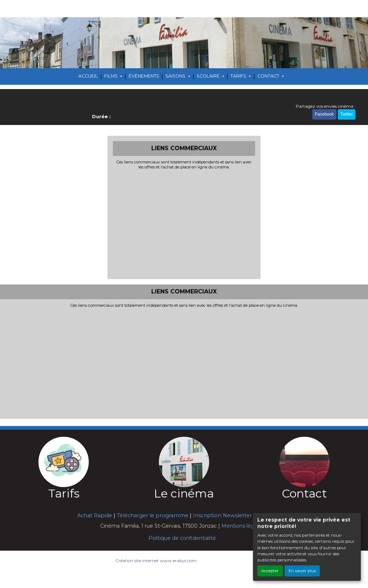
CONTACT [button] (269, 76)
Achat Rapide (95, 515)
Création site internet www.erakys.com (156, 561)
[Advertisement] (184, 223)
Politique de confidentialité (182, 538)
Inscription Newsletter (222, 515)
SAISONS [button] (176, 76)
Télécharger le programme (153, 515)
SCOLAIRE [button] (209, 76)
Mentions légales (243, 526)
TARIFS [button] (239, 76)
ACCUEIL (88, 76)
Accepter (270, 571)
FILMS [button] (111, 76)
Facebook (324, 114)
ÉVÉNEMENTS (144, 76)
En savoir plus (302, 571)
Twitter (347, 114)
